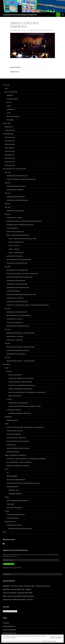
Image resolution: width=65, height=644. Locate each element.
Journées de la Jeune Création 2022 (17, 200)
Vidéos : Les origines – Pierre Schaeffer (20, 382)
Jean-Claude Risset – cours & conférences (19, 462)
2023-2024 (8, 172)
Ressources (6, 364)
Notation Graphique (15, 396)
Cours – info (7, 123)
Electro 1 (10, 371)
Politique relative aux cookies (49, 641)
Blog (6, 88)
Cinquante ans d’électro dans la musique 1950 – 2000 (25, 406)
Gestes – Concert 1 (14, 246)
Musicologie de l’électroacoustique (18, 448)
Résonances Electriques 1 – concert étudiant (21, 361)
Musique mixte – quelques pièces (18, 403)
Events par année (8, 134)
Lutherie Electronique (14, 410)
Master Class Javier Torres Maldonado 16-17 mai (21, 295)
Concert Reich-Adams (13, 291)
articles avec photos (13, 116)
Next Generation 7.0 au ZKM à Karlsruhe (19, 315)
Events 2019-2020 (10, 144)
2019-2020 (8, 207)
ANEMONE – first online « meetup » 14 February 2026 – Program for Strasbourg (26, 586)
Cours (7, 368)
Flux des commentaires (10, 630)
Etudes (7, 511)
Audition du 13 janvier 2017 (15, 322)
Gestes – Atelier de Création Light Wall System (22, 239)
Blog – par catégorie (11, 92)
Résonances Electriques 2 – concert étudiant (21, 347)
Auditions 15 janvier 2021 (14, 525)
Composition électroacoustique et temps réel (20, 15)
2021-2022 (8, 193)
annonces (10, 95)
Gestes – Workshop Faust (16, 242)
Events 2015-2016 (10, 158)
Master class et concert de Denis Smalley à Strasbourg (18, 596)
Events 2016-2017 (10, 155)
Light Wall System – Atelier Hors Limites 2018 (20, 225)
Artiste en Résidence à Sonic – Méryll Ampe (19, 277)
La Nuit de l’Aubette (12, 228)
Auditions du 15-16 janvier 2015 (16, 354)
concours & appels (12, 99)
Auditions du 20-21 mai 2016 (15, 336)
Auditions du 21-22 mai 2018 (15, 298)
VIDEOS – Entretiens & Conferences (15, 455)
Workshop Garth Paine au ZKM (16, 186)
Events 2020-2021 (10, 141)
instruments (11, 109)
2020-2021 (8, 204)
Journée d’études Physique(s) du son (18, 288)
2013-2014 (8, 357)
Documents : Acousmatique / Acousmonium (22, 385)
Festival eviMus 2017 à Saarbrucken (17, 270)
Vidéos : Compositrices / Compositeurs (20, 389)
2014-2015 (8, 343)
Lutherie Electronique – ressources (20, 413)
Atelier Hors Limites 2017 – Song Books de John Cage (22, 274)
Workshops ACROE (12, 420)
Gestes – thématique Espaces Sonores (18, 235)
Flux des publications (9, 626)
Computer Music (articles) (15, 431)
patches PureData (12, 476)
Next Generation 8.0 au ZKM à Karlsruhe (19, 260)
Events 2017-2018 (10, 151)
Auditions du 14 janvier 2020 (15, 211)
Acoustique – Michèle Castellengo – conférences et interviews (26, 459)
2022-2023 (8, 183)
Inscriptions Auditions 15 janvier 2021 (20, 529)
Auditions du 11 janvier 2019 (15, 232)
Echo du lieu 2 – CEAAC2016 (15, 340)
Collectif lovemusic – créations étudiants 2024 (21, 179)
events (9, 113)
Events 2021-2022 (10, 137)
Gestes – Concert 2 (14, 249)
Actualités (6, 85)
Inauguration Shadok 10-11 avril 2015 (18, 350)
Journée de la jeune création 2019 (17, 263)
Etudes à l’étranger (13, 518)
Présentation (9, 127)
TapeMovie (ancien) (12, 487)
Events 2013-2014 (10, 165)
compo (9, 106)
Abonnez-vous (9, 564)
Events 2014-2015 (10, 162)
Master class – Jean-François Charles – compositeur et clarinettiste (28, 305)
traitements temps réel (14, 434)
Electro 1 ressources (15, 375)
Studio (7, 497)
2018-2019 (8, 214)
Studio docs (10, 504)
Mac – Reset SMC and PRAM (14, 508)
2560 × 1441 (27, 30)
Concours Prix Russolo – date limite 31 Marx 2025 (18, 593)
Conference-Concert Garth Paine (17, 284)
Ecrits (7, 424)
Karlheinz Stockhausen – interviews (18, 466)
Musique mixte (11, 445)
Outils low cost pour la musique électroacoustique (23, 483)
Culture (9, 399)
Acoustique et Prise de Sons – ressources (21, 378)
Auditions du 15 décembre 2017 (16, 281)
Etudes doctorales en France (16, 515)
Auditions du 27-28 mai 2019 (15, 256)
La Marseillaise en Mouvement (16, 197)
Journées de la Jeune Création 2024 (17, 176)
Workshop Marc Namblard (15, 190)
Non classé (10, 120)
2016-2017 (8, 308)
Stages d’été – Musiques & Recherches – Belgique (17, 589)
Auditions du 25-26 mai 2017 (15, 319)
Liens (4, 532)
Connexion (6, 623)
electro (9, 102)
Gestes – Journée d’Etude (16, 253)
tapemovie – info (14, 490)
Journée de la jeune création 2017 (17, 312)
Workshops (8, 417)
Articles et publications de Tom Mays (18, 441)
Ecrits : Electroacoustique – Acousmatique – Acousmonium (27, 392)
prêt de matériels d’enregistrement (18, 501)
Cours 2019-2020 (10, 130)
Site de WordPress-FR (9, 633)
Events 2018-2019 (10, 148)
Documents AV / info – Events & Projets (15, 169)
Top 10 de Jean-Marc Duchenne (16, 480)
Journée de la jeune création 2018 (43, 30)
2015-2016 (8, 329)
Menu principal (63, 15)
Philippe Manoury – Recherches (16, 438)
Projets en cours (10, 522)
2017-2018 (8, 267)
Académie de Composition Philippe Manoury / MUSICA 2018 (24, 221)
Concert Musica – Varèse (14, 218)
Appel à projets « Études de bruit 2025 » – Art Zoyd (18, 599)
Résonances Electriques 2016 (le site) (18, 326)
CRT (8, 473)
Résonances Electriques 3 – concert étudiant (21, 333)
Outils (7, 469)
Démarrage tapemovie (15, 494)
